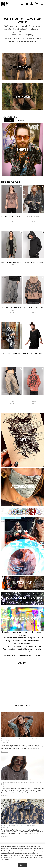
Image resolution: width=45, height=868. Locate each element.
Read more (5, 752)
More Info (5, 859)
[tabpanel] (22, 149)
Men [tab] (9, 120)
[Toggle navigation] (42, 4)
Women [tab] (21, 120)
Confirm (22, 865)
